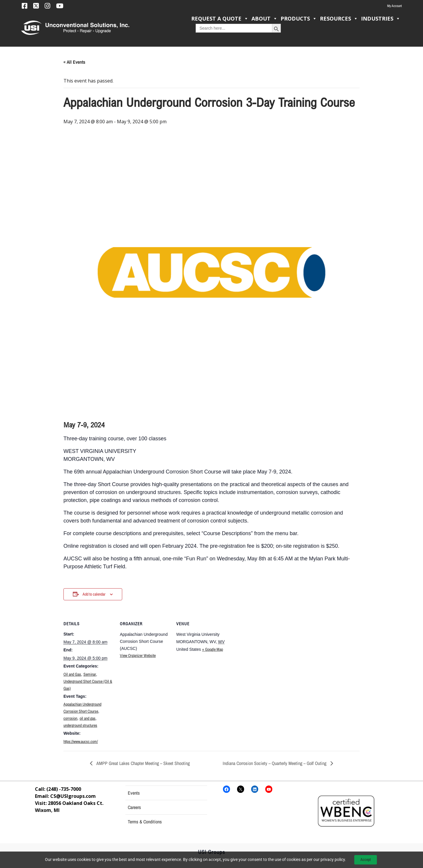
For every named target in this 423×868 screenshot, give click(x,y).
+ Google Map (213, 649)
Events (134, 793)
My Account (395, 6)
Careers (134, 807)
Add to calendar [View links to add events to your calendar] (94, 594)
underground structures (80, 725)
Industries (381, 19)
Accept (366, 859)
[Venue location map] (264, 650)
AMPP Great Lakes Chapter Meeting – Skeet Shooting (143, 763)
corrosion (70, 718)
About (265, 19)
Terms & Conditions (145, 822)
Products (299, 19)
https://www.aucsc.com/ (81, 741)
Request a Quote (220, 19)
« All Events (74, 62)
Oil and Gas (72, 674)
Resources (339, 19)
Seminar (90, 674)
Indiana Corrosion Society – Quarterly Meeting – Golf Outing (275, 763)
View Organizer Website (138, 655)
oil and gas (88, 718)
